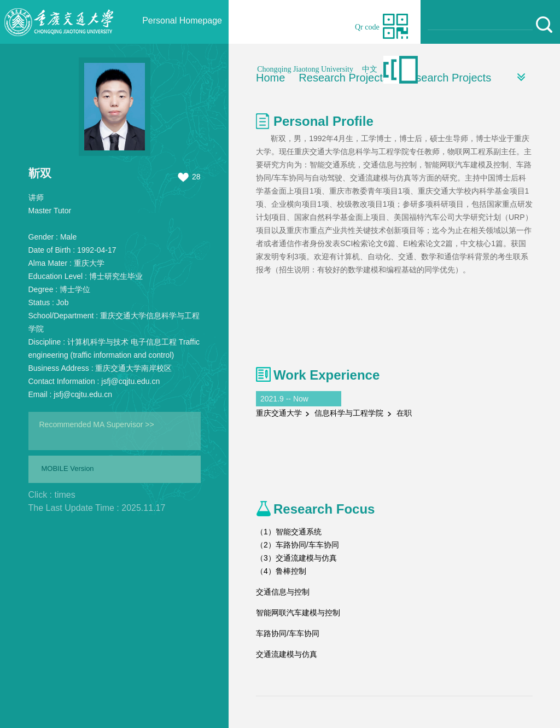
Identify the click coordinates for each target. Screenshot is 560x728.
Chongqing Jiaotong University (305, 69)
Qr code (367, 27)
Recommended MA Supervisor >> (97, 424)
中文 (370, 69)
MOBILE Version (68, 468)
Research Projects (447, 78)
